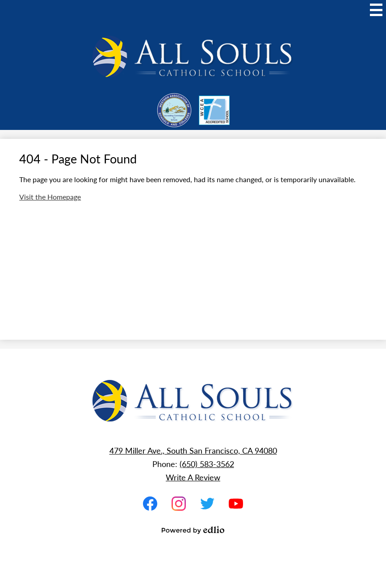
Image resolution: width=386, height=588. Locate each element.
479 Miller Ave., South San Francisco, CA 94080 (193, 450)
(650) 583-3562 (207, 464)
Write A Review (193, 477)
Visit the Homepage (50, 197)
